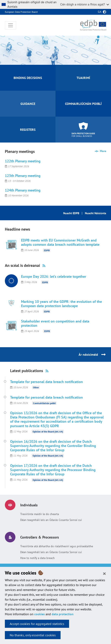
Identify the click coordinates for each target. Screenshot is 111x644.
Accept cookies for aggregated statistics (37, 624)
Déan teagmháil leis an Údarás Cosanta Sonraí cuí (51, 520)
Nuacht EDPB (71, 213)
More (103, 151)
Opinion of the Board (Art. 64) (48, 432)
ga (100, 12)
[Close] (104, 573)
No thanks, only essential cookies (33, 635)
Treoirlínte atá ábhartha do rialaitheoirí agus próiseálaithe (57, 546)
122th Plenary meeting (23, 161)
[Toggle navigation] (11, 25)
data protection (63, 614)
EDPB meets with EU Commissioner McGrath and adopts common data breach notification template (60, 242)
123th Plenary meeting (23, 176)
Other (36, 387)
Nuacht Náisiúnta (96, 213)
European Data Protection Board (21, 12)
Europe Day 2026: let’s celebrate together (54, 276)
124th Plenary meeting (23, 190)
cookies (39, 614)
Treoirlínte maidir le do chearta (40, 514)
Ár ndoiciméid (88, 354)
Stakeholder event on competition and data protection (55, 323)
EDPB (47, 250)
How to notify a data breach (37, 558)
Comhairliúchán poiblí (44, 403)
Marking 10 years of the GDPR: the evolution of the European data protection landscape (61, 304)
